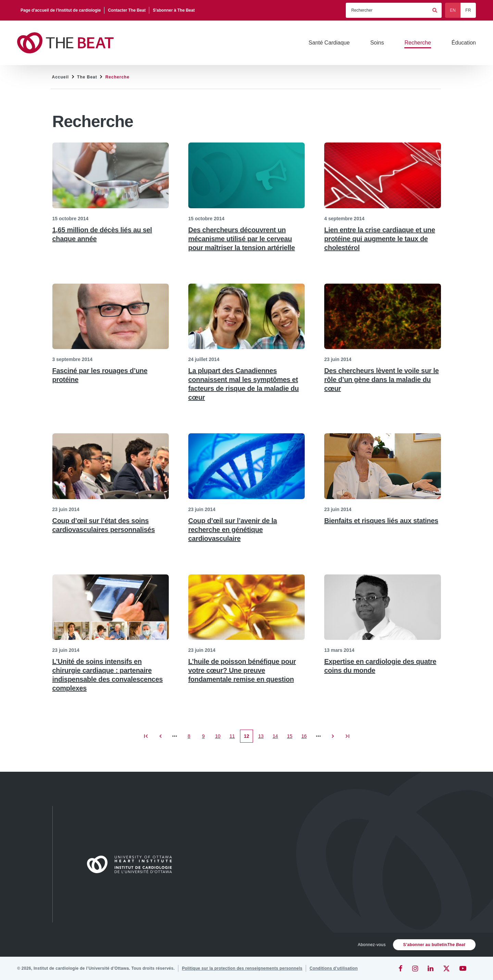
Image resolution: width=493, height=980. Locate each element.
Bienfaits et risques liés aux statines (381, 521)
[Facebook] (401, 968)
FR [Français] (468, 10)
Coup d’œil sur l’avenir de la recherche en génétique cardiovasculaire (233, 530)
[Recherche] (418, 43)
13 (263, 738)
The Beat (87, 77)
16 (306, 738)
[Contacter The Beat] (127, 10)
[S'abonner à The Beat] (174, 10)
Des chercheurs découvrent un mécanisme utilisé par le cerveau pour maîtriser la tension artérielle (242, 239)
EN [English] (453, 10)
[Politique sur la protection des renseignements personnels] (242, 968)
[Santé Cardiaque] (329, 43)
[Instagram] (415, 968)
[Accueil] (132, 864)
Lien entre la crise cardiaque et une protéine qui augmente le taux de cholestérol (380, 239)
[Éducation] (464, 43)
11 (234, 738)
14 (277, 738)
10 (220, 738)
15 (292, 738)
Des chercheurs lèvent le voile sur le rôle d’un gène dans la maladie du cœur (382, 380)
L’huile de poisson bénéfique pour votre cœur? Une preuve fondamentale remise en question (242, 670)
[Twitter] (446, 968)
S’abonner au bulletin (434, 945)
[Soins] (377, 43)
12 (248, 738)
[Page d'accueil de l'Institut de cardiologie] (61, 10)
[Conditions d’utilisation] (334, 968)
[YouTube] (463, 968)
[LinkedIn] (431, 968)
